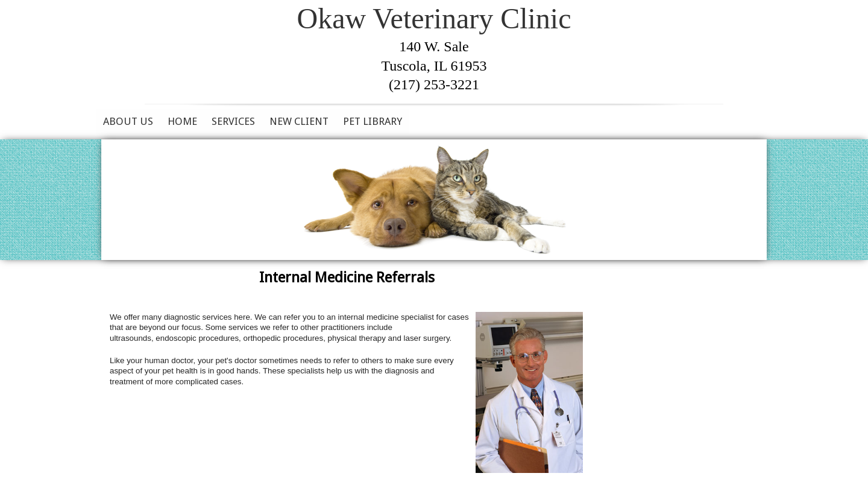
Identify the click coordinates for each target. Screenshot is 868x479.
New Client (299, 121)
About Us (128, 121)
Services (233, 121)
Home (182, 121)
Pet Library (373, 121)
